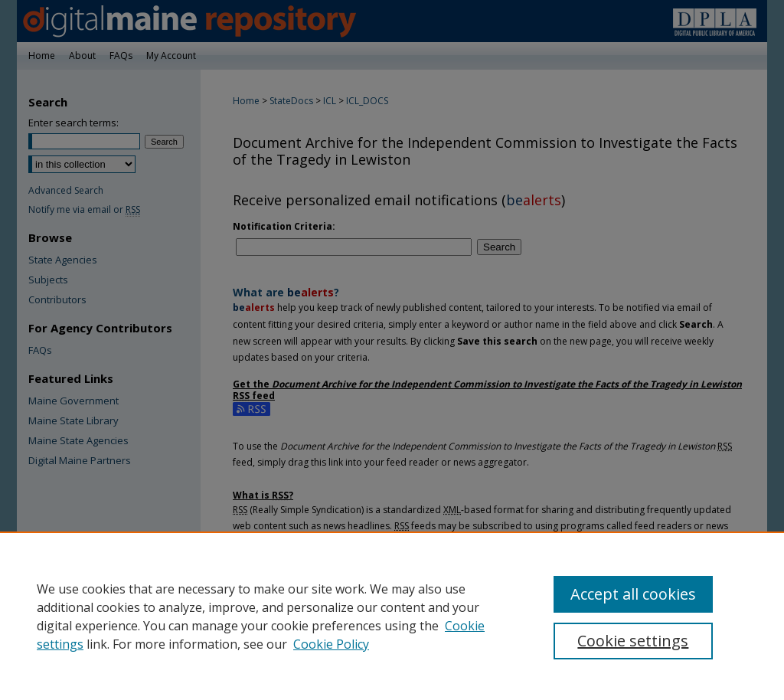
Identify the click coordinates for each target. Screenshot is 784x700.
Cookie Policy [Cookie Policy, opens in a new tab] (331, 644)
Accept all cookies (633, 594)
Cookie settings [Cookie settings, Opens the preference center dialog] (633, 641)
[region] (392, 616)
